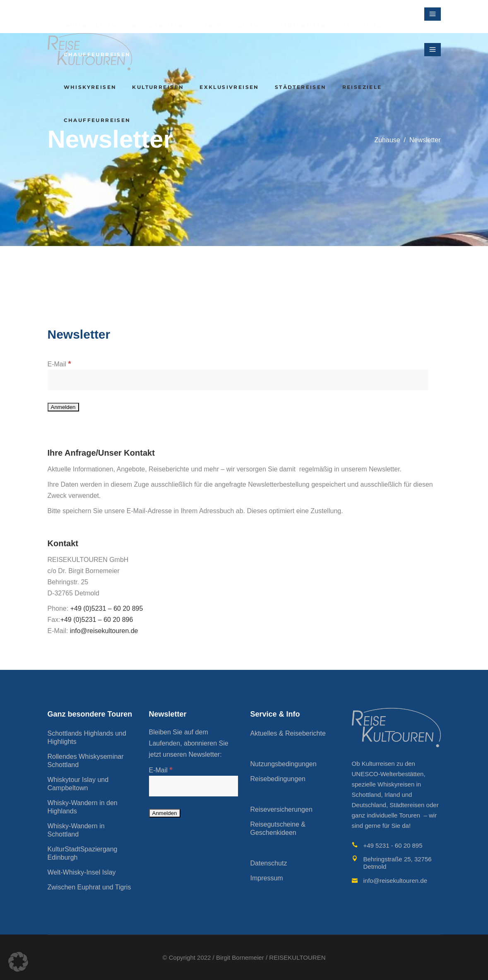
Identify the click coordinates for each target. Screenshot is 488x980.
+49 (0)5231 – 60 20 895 (107, 608)
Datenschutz (269, 863)
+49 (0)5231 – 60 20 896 (97, 620)
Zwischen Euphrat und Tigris (89, 887)
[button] (18, 962)
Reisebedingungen (278, 779)
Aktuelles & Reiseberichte (288, 733)
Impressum (267, 878)
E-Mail (59, 364)
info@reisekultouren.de (105, 631)
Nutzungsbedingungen (284, 764)
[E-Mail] (238, 380)
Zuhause (387, 140)
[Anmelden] (63, 407)
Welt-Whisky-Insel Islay (82, 872)
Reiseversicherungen (281, 809)
